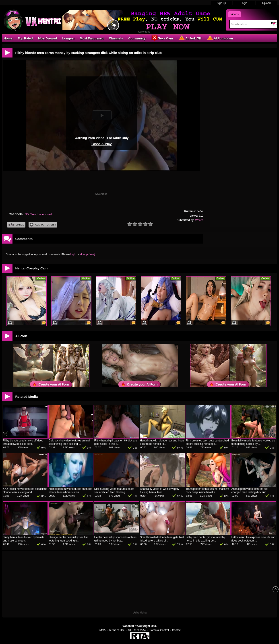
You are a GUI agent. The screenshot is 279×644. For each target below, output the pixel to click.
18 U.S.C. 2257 (137, 630)
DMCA (102, 630)
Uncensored (45, 214)
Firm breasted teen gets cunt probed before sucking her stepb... (207, 442)
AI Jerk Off (190, 38)
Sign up (221, 3)
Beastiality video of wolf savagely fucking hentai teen (160, 491)
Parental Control (159, 630)
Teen (33, 214)
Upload (266, 3)
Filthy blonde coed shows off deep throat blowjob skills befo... (23, 442)
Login (244, 3)
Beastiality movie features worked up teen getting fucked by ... (253, 442)
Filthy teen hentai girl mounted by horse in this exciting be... (206, 539)
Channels (116, 38)
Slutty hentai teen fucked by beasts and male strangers (24, 539)
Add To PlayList (43, 225)
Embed (16, 225)
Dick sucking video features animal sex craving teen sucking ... (69, 442)
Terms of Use (117, 630)
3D (27, 214)
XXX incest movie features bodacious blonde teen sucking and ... (25, 491)
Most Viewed (48, 38)
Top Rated (25, 38)
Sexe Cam (162, 38)
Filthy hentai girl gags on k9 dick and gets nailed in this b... (116, 442)
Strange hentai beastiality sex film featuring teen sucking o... (69, 539)
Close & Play (102, 144)
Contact (177, 630)
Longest (68, 38)
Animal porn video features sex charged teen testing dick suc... (250, 491)
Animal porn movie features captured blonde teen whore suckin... (70, 491)
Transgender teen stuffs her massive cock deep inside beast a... (207, 491)
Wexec (199, 220)
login (73, 254)
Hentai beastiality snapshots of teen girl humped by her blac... (115, 539)
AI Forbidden (220, 38)
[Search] (249, 24)
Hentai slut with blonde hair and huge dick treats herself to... (162, 442)
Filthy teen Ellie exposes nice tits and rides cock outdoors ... (253, 539)
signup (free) (87, 254)
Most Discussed (92, 38)
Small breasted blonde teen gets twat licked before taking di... (162, 539)
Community (137, 38)
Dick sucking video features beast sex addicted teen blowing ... (114, 491)
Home (8, 38)
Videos (235, 14)
